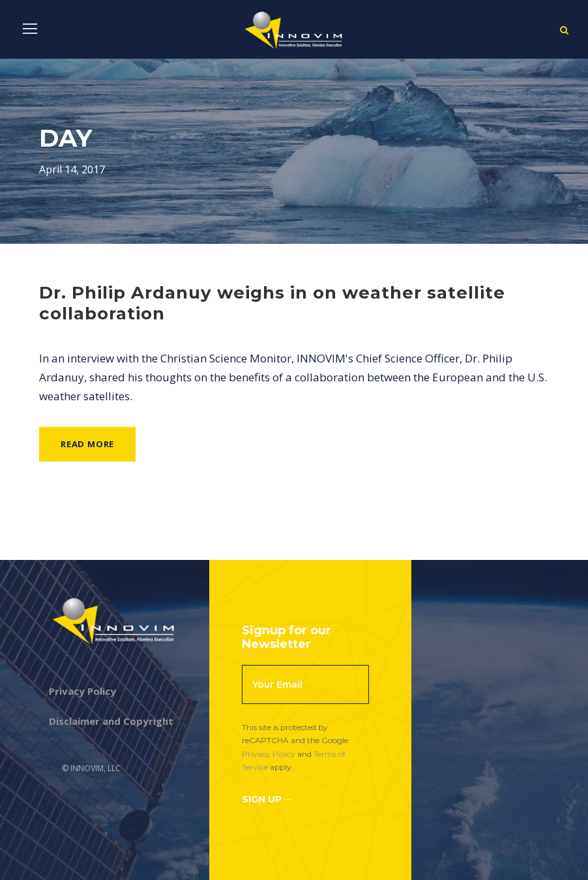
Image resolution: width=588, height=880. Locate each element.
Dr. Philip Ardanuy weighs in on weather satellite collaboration (272, 303)
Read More (87, 444)
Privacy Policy (269, 754)
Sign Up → (268, 799)
